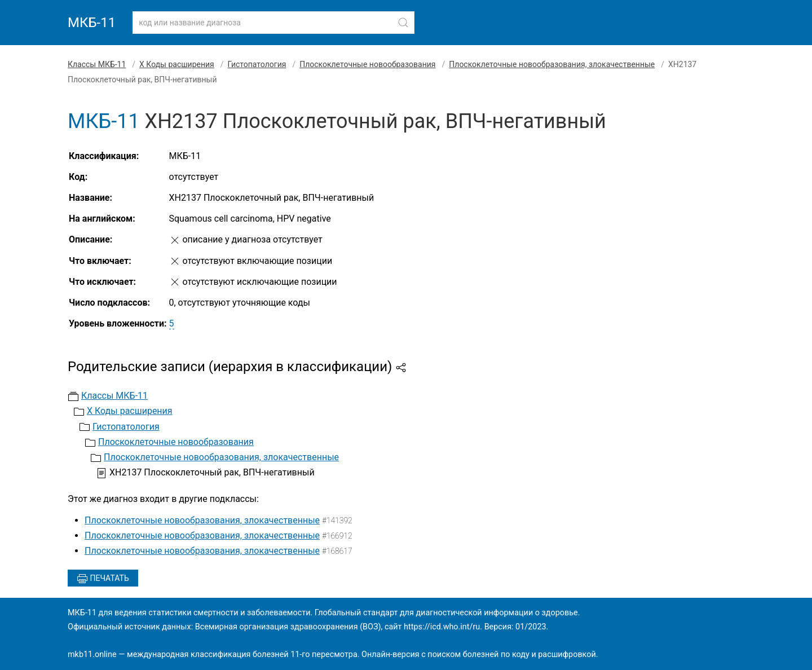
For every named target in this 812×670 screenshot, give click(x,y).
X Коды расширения (177, 64)
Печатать (103, 579)
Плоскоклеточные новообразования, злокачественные (552, 64)
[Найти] (403, 23)
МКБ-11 (92, 23)
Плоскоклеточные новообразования (367, 64)
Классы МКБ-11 (97, 64)
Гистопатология (257, 64)
